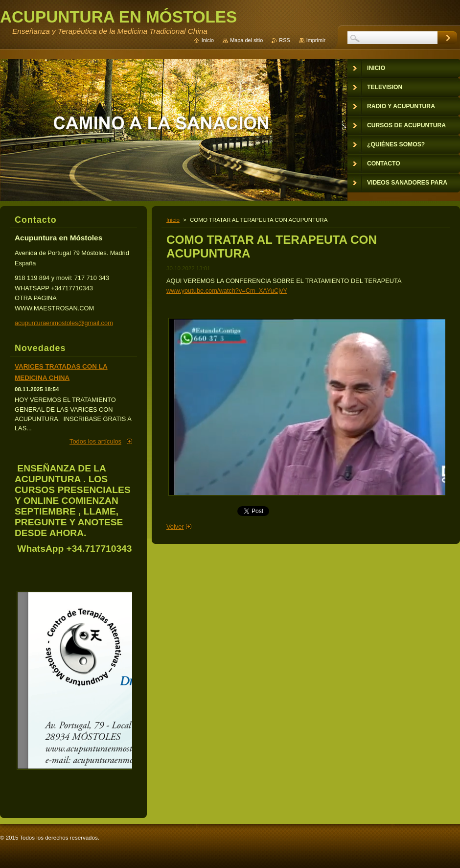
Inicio (173, 220)
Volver (175, 527)
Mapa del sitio (246, 40)
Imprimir (316, 40)
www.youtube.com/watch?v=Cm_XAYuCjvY (227, 291)
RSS (284, 40)
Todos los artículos (95, 441)
